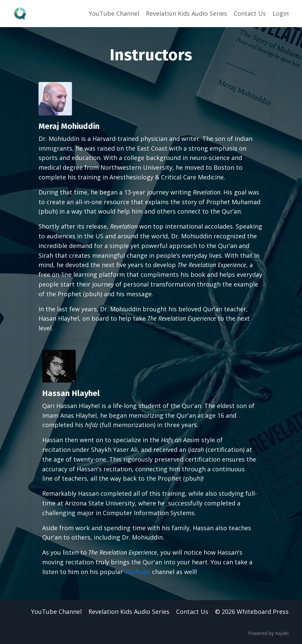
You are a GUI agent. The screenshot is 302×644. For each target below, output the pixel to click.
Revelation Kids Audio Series (186, 13)
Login (281, 13)
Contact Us (250, 13)
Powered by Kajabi (268, 633)
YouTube (137, 572)
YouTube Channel (114, 13)
